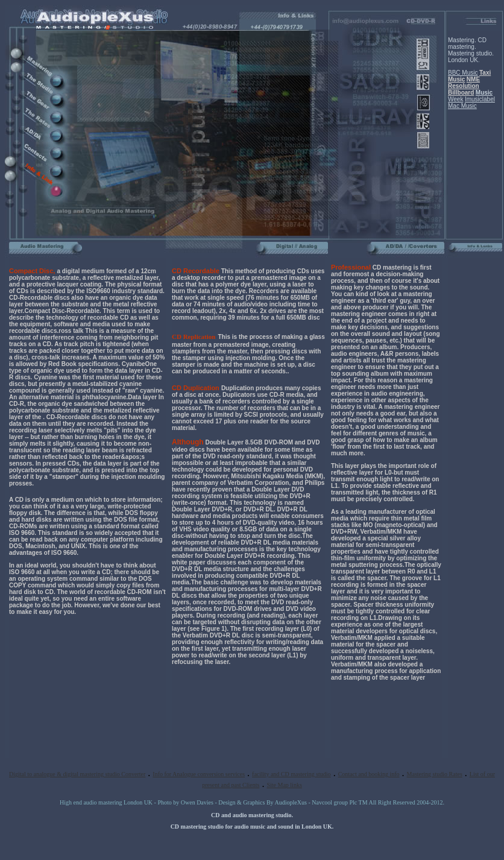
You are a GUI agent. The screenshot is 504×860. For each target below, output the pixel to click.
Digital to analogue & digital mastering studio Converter (77, 774)
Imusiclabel (480, 99)
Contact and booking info (369, 774)
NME (473, 79)
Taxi (485, 73)
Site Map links (284, 785)
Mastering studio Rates (435, 774)
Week (455, 99)
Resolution (464, 86)
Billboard (461, 93)
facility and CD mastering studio (291, 774)
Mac (454, 106)
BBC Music (463, 73)
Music (456, 79)
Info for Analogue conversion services (199, 774)
